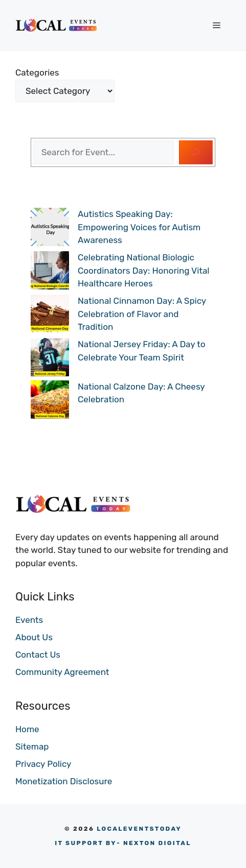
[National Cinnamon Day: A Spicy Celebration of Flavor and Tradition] (50, 316)
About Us (34, 637)
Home (27, 729)
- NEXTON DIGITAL (123, 843)
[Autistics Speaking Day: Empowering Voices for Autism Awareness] (50, 229)
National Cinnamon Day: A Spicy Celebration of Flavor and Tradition (142, 314)
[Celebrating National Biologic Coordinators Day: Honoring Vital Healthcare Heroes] (50, 272)
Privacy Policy (43, 764)
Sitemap (32, 746)
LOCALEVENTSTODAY (139, 829)
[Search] (196, 153)
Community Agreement (62, 672)
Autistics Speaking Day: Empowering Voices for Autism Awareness (139, 227)
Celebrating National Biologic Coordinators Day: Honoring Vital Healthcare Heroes (143, 270)
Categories (37, 73)
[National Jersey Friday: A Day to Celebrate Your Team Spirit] (50, 359)
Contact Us (38, 655)
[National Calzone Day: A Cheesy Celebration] (50, 402)
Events (29, 620)
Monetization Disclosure (64, 781)
